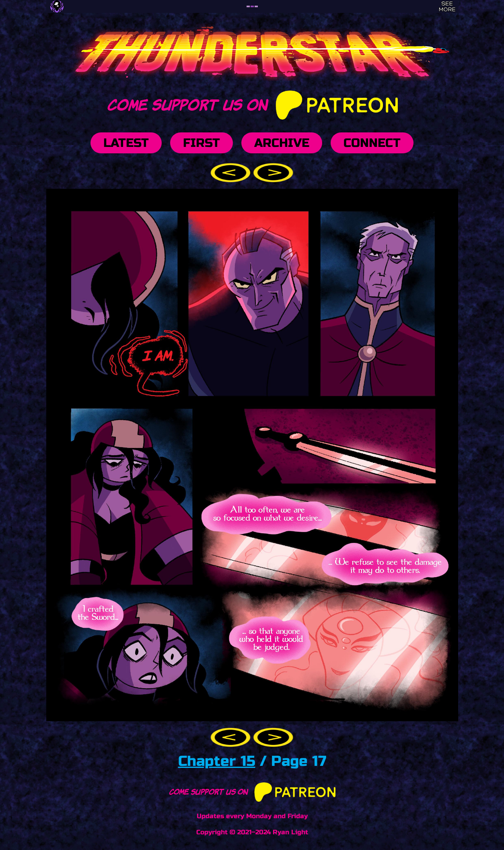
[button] (232, 172)
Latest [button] (126, 143)
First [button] (202, 143)
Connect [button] (372, 143)
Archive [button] (282, 143)
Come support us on (252, 103)
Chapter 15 (217, 761)
